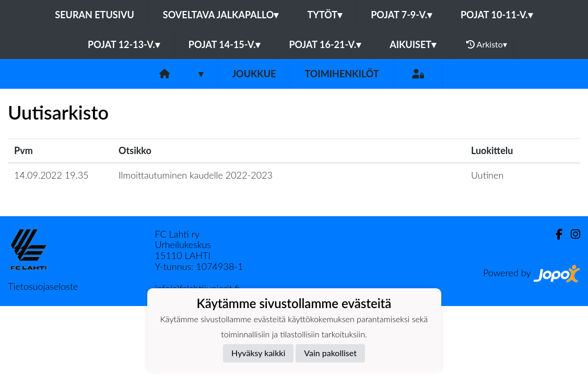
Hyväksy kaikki (258, 353)
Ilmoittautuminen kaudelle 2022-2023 (196, 175)
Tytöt (325, 15)
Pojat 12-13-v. (124, 44)
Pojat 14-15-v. (225, 44)
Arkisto (487, 44)
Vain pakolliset (330, 353)
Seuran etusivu (95, 15)
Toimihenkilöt (342, 74)
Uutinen (487, 175)
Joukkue (254, 74)
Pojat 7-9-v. (401, 15)
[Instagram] (571, 234)
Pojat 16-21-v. (325, 44)
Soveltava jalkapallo (221, 15)
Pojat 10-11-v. (497, 15)
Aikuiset (413, 44)
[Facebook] (555, 234)
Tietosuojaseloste (43, 286)
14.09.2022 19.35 (51, 175)
